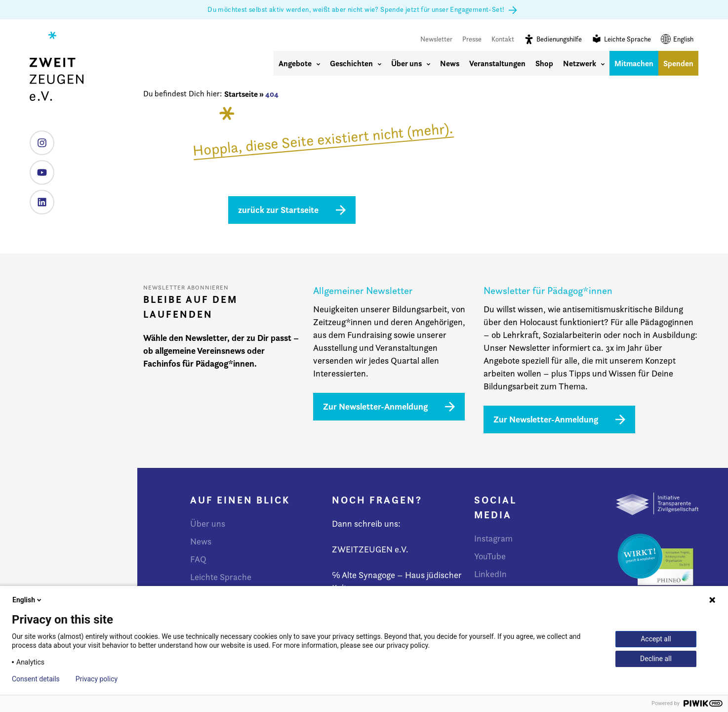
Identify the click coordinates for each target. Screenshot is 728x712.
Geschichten (356, 63)
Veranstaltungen (497, 63)
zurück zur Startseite (278, 210)
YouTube (38, 169)
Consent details (36, 679)
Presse (472, 39)
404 (272, 94)
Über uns (411, 63)
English (677, 39)
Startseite (241, 94)
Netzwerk (584, 63)
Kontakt (503, 39)
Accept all (656, 639)
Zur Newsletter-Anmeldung (375, 406)
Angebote (299, 63)
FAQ (198, 559)
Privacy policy (97, 679)
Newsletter (436, 39)
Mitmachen (634, 63)
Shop (544, 63)
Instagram (38, 139)
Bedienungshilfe (553, 39)
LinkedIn (38, 198)
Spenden (678, 63)
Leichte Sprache (621, 39)
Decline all (656, 659)
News (450, 63)
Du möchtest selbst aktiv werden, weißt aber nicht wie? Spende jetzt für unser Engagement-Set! (364, 10)
